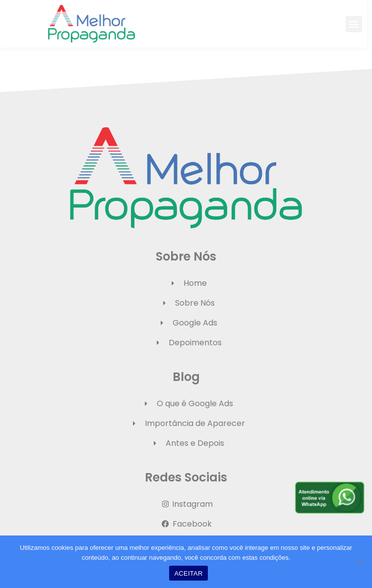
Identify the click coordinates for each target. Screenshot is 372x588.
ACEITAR (188, 573)
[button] (359, 24)
